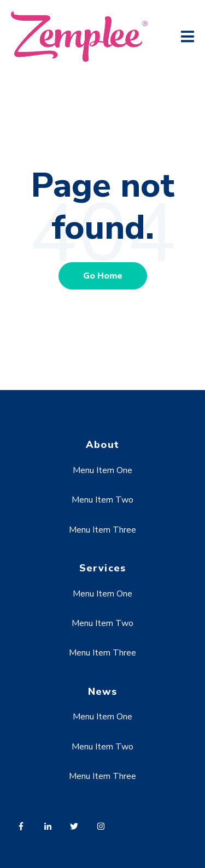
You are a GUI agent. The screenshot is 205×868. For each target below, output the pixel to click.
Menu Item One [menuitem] (102, 470)
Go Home (103, 276)
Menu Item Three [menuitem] (102, 530)
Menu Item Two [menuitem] (102, 500)
